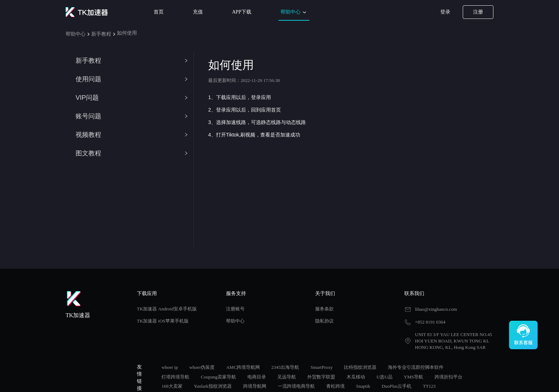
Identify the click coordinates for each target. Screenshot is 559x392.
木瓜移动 (356, 377)
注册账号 (235, 309)
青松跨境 (335, 386)
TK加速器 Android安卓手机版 (167, 309)
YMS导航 (414, 377)
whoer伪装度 (202, 367)
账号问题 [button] (132, 116)
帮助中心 (294, 12)
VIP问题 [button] (132, 98)
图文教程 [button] (132, 153)
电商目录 (257, 377)
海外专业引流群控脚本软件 (416, 367)
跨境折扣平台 (448, 377)
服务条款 (324, 309)
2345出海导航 (285, 367)
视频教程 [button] (132, 135)
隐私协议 (324, 321)
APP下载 (242, 12)
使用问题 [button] (132, 79)
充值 (198, 12)
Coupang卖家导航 (218, 377)
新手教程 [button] (132, 61)
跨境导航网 (255, 386)
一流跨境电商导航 (296, 386)
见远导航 (287, 377)
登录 (445, 12)
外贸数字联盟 (321, 377)
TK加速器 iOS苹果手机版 (163, 321)
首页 (159, 12)
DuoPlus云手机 (397, 386)
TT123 (429, 386)
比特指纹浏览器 (360, 367)
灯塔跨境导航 (175, 377)
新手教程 (101, 34)
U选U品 (384, 377)
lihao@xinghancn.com (436, 309)
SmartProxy (322, 367)
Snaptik (363, 386)
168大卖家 (172, 386)
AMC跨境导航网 (243, 367)
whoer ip (170, 367)
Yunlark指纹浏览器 (213, 386)
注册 (478, 12)
